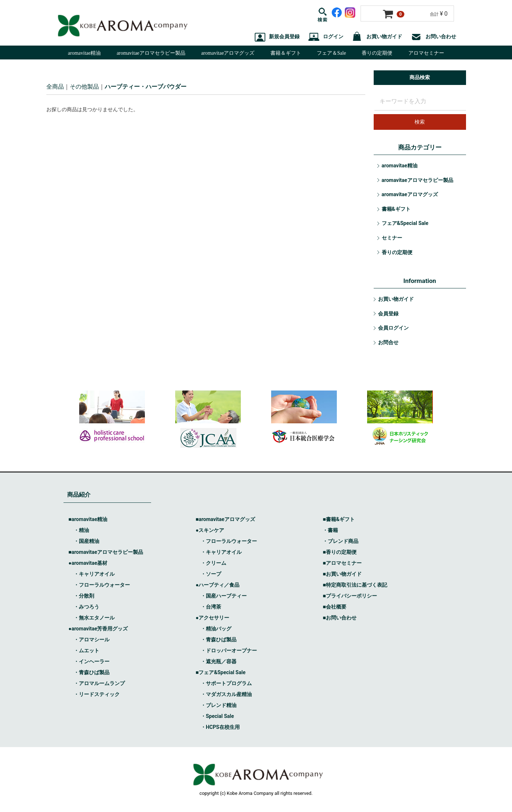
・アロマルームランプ (99, 684)
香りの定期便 (377, 53)
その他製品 (84, 87)
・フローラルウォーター (102, 585)
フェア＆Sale (331, 53)
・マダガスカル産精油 (226, 695)
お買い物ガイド (377, 37)
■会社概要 (334, 607)
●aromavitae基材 (88, 563)
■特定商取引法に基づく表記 (355, 585)
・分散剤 (84, 596)
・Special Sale (217, 716)
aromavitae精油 (84, 53)
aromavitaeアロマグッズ (228, 53)
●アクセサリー (212, 618)
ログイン (326, 37)
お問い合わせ (434, 37)
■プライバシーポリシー (350, 596)
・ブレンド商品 (340, 541)
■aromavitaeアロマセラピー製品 (106, 552)
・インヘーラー (92, 662)
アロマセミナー (426, 53)
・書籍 (330, 531)
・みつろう (86, 607)
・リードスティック (97, 695)
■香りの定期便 (339, 552)
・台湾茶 (211, 607)
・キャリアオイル (94, 574)
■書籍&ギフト (339, 520)
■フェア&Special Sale (221, 673)
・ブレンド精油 (219, 706)
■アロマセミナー (342, 563)
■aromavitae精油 (88, 520)
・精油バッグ (216, 629)
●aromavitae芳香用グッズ (98, 629)
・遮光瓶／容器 (219, 662)
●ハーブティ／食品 (217, 585)
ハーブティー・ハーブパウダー (146, 87)
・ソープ (211, 574)
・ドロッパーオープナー (229, 651)
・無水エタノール (94, 618)
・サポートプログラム (226, 684)
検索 (420, 122)
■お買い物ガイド (342, 574)
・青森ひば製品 (92, 673)
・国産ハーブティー (224, 596)
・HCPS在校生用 (220, 727)
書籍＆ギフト (286, 53)
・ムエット (86, 651)
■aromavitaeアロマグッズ (225, 520)
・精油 (81, 531)
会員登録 (388, 314)
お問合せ (388, 342)
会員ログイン (393, 328)
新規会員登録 (277, 37)
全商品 (55, 87)
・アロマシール (92, 640)
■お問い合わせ (339, 618)
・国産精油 (86, 541)
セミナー (392, 238)
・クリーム (213, 563)
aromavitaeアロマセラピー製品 (151, 53)
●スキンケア (210, 531)
